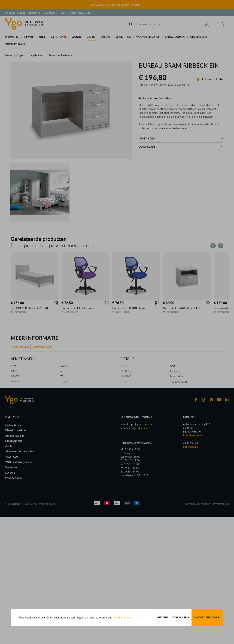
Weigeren (162, 617)
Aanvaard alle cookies (207, 617)
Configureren (181, 617)
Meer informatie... (122, 617)
